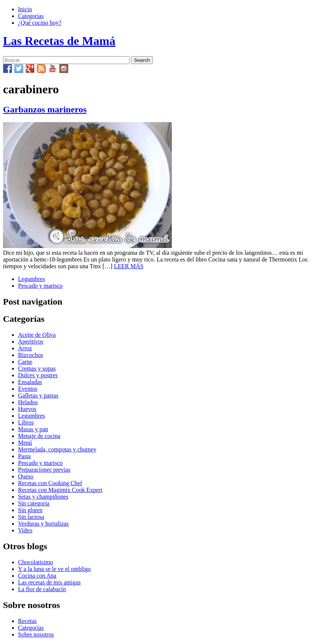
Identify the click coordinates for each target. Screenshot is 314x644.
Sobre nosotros (36, 634)
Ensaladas (30, 382)
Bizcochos (31, 355)
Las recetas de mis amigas (49, 582)
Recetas (27, 621)
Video (25, 530)
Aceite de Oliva (37, 335)
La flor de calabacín (42, 589)
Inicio (25, 9)
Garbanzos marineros (45, 109)
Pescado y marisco (40, 286)
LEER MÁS (129, 266)
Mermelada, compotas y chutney (57, 449)
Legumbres (32, 279)
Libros (26, 422)
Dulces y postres (38, 375)
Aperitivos (31, 341)
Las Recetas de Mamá (59, 41)
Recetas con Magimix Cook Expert (60, 490)
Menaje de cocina (39, 436)
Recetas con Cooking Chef (50, 483)
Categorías (31, 16)
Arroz (25, 348)
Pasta (24, 456)
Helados (28, 402)
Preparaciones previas (44, 470)
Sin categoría (34, 503)
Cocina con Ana (37, 576)
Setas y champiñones (43, 497)
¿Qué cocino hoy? (40, 23)
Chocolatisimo (35, 562)
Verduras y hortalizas (43, 524)
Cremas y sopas (37, 368)
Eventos (28, 389)
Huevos (27, 409)
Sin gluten (30, 510)
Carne (25, 362)
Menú (25, 443)
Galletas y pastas (38, 395)
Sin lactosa (31, 517)
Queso (26, 476)
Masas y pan (33, 429)
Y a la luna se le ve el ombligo (54, 569)
